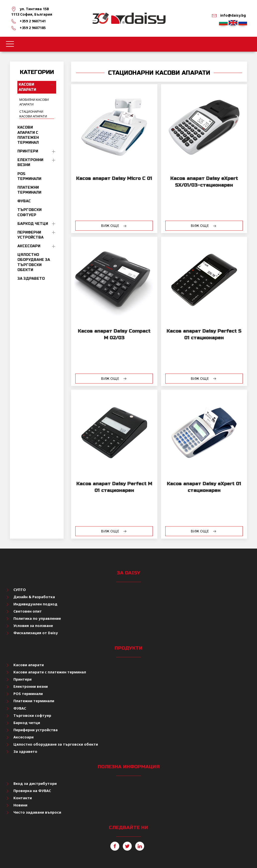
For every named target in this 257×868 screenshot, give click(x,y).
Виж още (114, 226)
